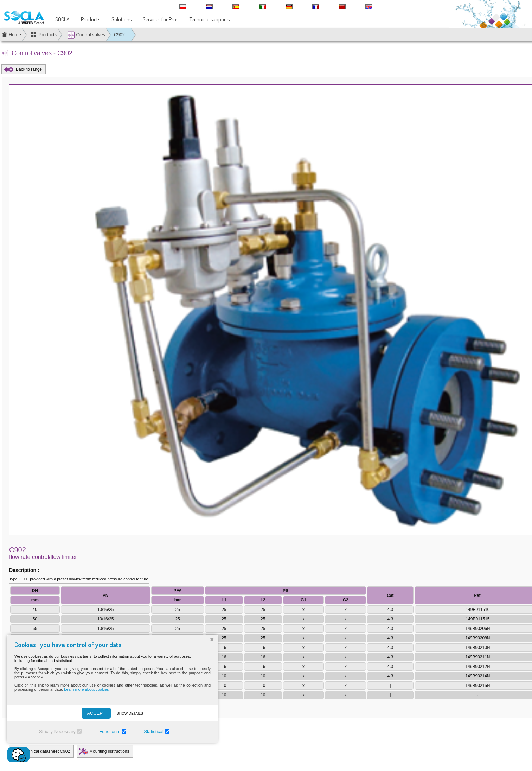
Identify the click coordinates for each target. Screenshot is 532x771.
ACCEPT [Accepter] (96, 713)
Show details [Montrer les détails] (130, 713)
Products (91, 19)
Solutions (121, 19)
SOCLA (62, 19)
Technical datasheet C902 (46, 751)
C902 (119, 35)
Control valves (86, 35)
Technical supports (210, 19)
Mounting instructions (109, 751)
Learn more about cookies (86, 689)
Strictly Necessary (57, 731)
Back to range (29, 69)
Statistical (154, 731)
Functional (110, 731)
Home (15, 35)
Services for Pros (161, 19)
